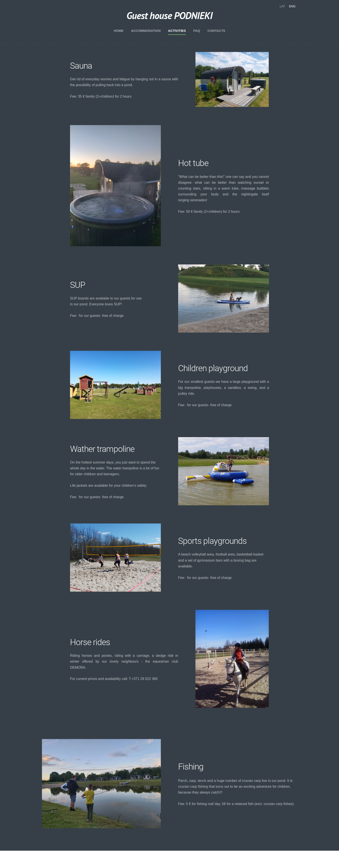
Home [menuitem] (119, 31)
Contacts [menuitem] (216, 31)
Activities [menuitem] (177, 31)
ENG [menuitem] (292, 6)
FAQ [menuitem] (197, 31)
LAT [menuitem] (282, 6)
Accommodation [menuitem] (146, 31)
